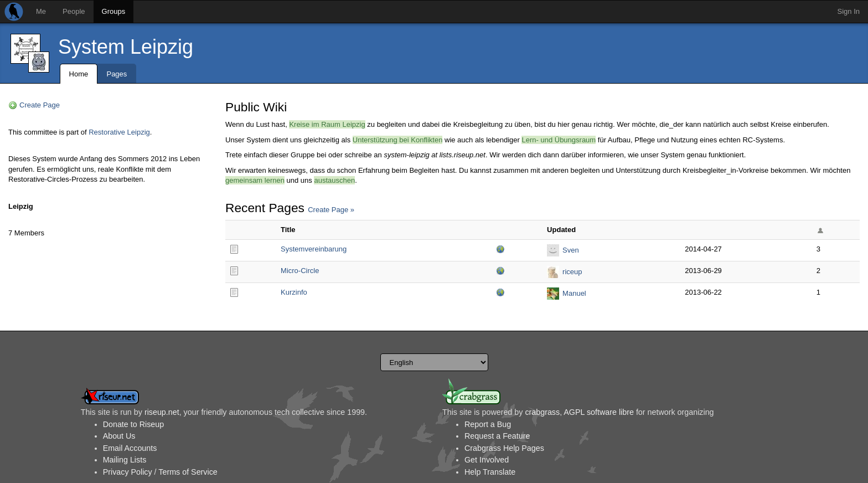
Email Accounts (130, 448)
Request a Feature (497, 436)
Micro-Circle (300, 271)
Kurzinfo (294, 292)
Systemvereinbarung (314, 249)
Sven (571, 250)
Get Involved (487, 460)
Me (41, 11)
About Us (119, 436)
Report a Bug (488, 424)
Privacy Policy (128, 472)
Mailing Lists (125, 460)
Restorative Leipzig (119, 132)
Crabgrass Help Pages (504, 448)
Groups (114, 11)
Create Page (40, 105)
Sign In (849, 11)
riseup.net (162, 412)
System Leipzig (126, 47)
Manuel (574, 293)
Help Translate (490, 472)
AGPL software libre (599, 412)
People (74, 11)
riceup (572, 272)
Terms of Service (188, 472)
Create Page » (331, 210)
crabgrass (542, 412)
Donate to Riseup (133, 424)
